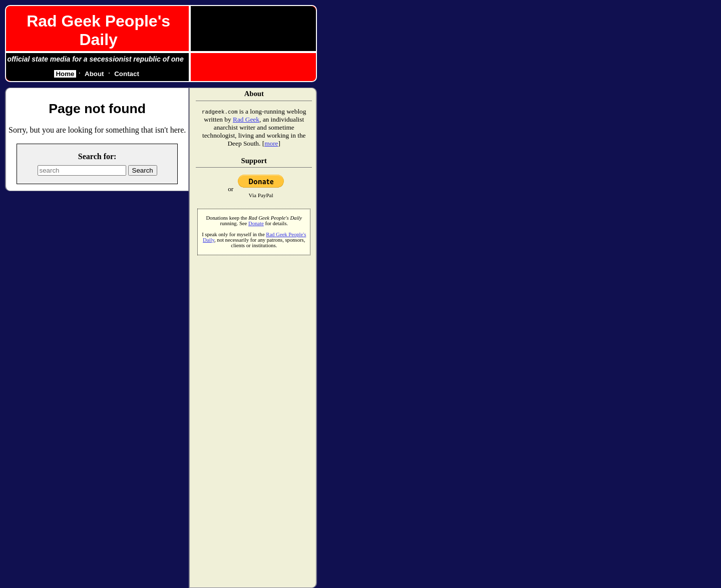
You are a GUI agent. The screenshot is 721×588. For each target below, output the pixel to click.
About (94, 74)
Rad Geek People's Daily (98, 30)
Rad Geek (246, 119)
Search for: (97, 156)
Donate (256, 223)
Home (65, 74)
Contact (127, 74)
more (271, 143)
